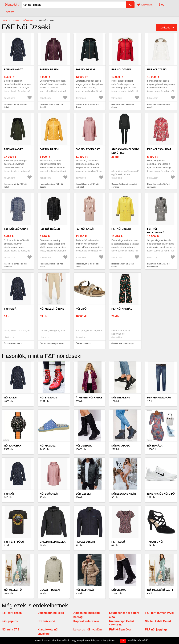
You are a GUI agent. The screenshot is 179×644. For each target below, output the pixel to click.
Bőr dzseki (83, 494)
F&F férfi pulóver (120, 630)
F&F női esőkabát (88, 149)
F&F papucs (10, 621)
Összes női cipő (83, 343)
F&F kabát (11, 309)
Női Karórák (13, 446)
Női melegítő (13, 590)
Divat (4, 20)
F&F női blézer (50, 229)
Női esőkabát (49, 494)
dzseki (15, 20)
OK (123, 641)
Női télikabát (85, 590)
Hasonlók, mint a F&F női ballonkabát (159, 265)
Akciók (10, 12)
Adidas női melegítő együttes (125, 151)
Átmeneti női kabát (89, 398)
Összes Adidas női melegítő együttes (124, 185)
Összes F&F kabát (12, 343)
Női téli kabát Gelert (158, 621)
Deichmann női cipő (51, 613)
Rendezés (164, 28)
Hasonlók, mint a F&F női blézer (51, 265)
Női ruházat (155, 446)
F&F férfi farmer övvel (159, 613)
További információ (138, 641)
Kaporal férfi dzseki (86, 621)
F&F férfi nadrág (159, 398)
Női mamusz (48, 446)
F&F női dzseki (49, 69)
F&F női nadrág (122, 309)
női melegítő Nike (52, 309)
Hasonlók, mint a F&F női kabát (15, 106)
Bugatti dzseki (50, 590)
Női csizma (119, 590)
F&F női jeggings (156, 630)
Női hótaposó (121, 446)
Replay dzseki (85, 542)
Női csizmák (84, 446)
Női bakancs (48, 398)
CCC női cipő (46, 621)
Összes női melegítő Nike (51, 343)
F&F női (9, 494)
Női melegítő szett (160, 590)
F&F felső (118, 542)
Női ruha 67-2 (11, 630)
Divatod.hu (12, 5)
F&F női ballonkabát (156, 231)
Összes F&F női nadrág (122, 343)
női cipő (81, 309)
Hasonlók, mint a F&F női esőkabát (87, 185)
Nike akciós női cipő (161, 494)
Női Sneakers (121, 398)
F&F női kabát (13, 69)
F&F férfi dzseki (12, 613)
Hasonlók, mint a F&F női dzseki (51, 106)
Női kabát (11, 398)
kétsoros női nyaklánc (88, 630)
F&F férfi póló (14, 542)
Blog (162, 5)
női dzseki (29, 20)
